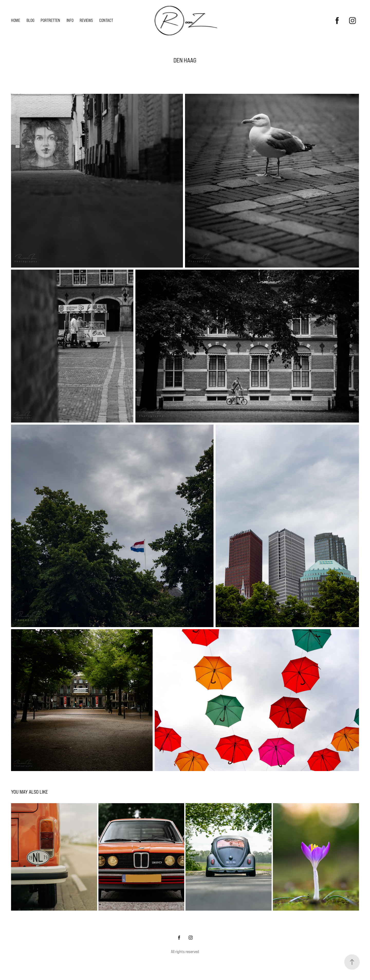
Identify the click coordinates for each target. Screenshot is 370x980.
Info (70, 20)
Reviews (86, 20)
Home (16, 20)
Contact (106, 20)
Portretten (50, 20)
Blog (30, 20)
